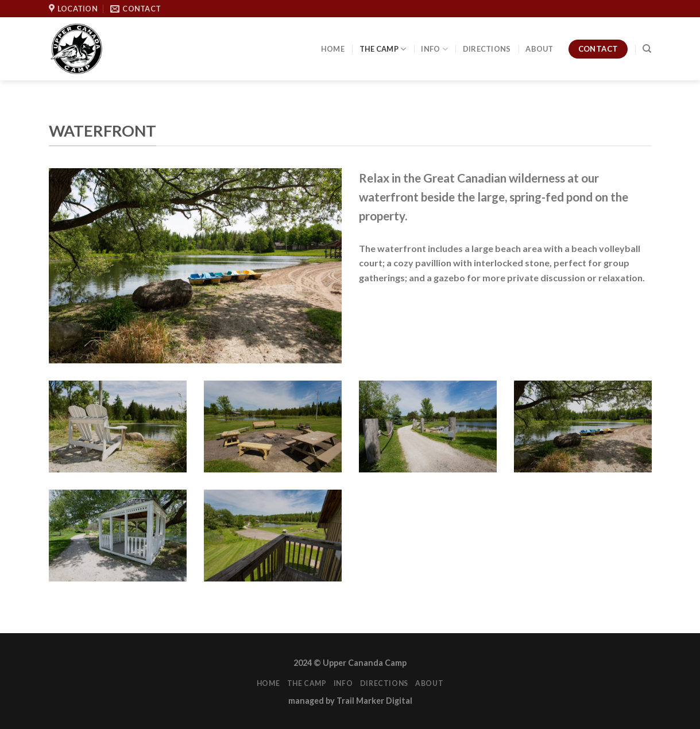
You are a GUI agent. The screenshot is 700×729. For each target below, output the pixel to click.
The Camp (383, 49)
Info (434, 49)
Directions (487, 49)
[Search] (647, 49)
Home (333, 49)
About (539, 49)
